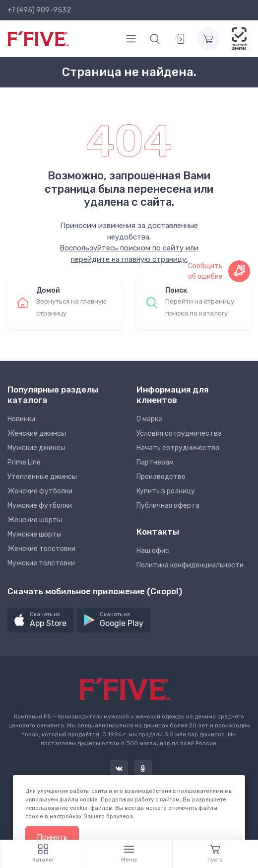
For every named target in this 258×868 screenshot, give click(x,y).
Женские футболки (40, 491)
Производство (161, 477)
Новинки (21, 419)
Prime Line (24, 462)
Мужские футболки (40, 506)
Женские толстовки (41, 549)
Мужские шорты (34, 534)
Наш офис (153, 551)
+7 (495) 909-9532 (39, 10)
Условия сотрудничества (179, 434)
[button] (40, 620)
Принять (52, 837)
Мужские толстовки (41, 563)
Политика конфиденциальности (190, 565)
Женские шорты (35, 520)
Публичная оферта (168, 506)
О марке (149, 419)
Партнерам (155, 462)
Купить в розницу (166, 491)
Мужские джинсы (36, 448)
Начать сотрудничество (178, 448)
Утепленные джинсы (42, 477)
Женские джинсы (37, 434)
